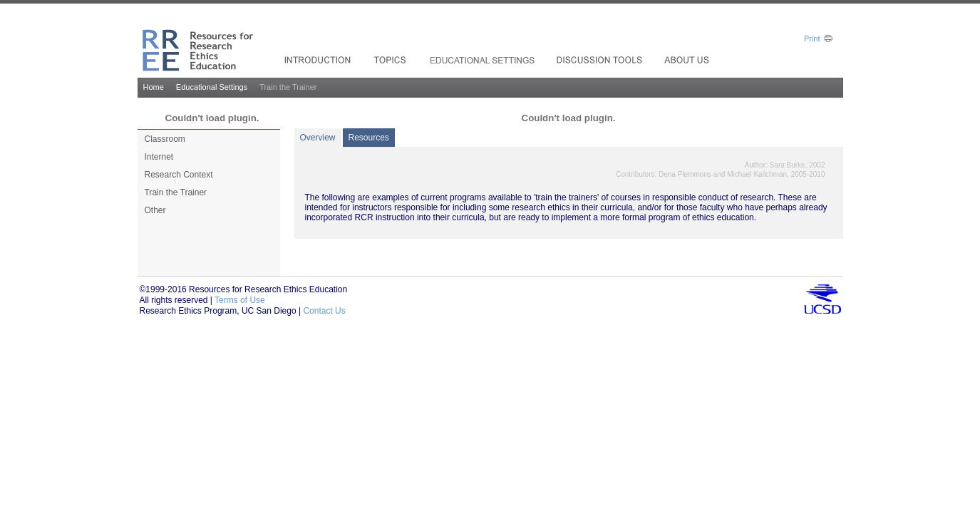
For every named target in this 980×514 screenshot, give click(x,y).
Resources (369, 138)
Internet (159, 157)
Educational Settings (212, 87)
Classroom (165, 139)
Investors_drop (688, 60)
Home (154, 87)
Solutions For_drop (319, 60)
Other (155, 210)
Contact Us (324, 311)
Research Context (179, 175)
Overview (318, 138)
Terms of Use (240, 300)
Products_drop (392, 60)
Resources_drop (601, 60)
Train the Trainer (176, 192)
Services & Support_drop (483, 60)
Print (812, 38)
